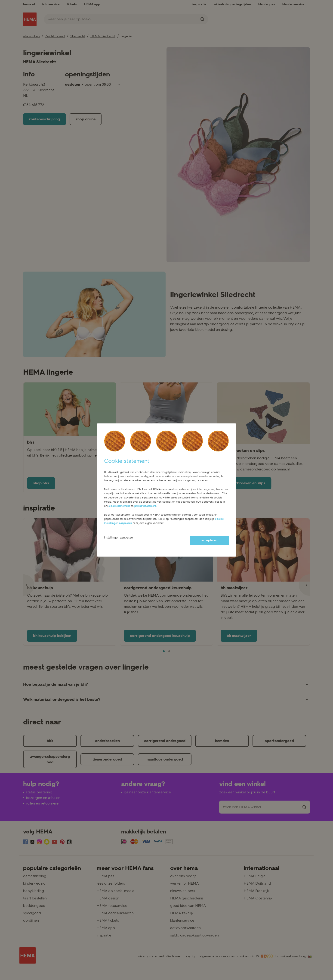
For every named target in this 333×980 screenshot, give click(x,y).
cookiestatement (120, 506)
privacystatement (145, 506)
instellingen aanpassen (119, 537)
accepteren (209, 540)
